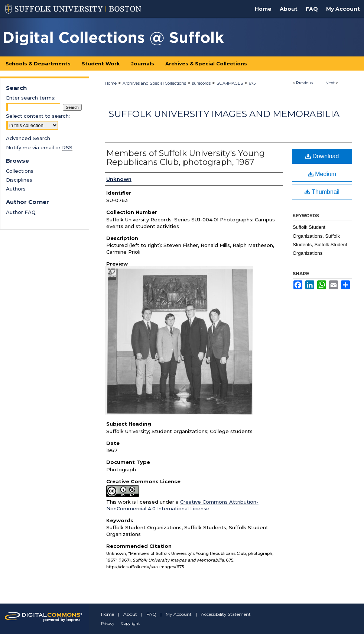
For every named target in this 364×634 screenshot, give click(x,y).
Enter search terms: (31, 98)
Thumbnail (322, 192)
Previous (304, 83)
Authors (16, 189)
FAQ (151, 614)
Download (322, 156)
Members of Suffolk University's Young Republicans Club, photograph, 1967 (186, 158)
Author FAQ (21, 212)
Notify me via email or (39, 147)
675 (252, 83)
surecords (201, 83)
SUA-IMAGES (230, 83)
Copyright (130, 623)
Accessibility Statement (226, 614)
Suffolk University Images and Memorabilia (224, 114)
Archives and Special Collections (154, 83)
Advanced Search (28, 138)
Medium (322, 174)
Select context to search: (38, 116)
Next (330, 83)
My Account (179, 614)
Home (111, 83)
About (130, 614)
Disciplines (19, 180)
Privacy (108, 623)
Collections (20, 171)
